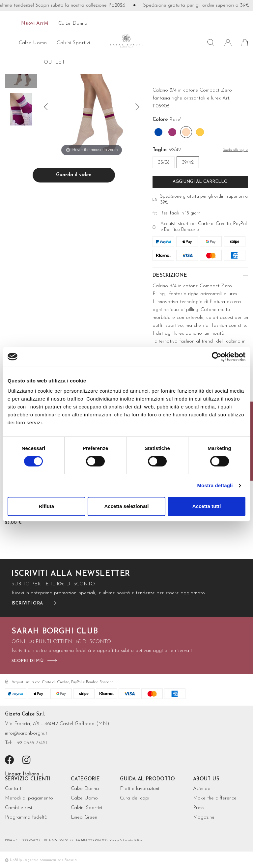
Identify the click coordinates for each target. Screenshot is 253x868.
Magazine (204, 817)
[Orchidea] (172, 132)
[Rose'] (186, 132)
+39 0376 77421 (30, 743)
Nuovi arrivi (35, 24)
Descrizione (170, 276)
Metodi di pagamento (29, 798)
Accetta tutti (207, 506)
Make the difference (215, 798)
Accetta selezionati (126, 506)
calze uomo (33, 43)
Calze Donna (85, 789)
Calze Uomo (84, 798)
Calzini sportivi (73, 43)
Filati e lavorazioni (140, 789)
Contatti (14, 789)
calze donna (73, 24)
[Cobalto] (158, 132)
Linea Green (84, 817)
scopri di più (28, 661)
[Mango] (200, 132)
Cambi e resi (18, 808)
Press (199, 808)
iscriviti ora (27, 603)
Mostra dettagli (215, 485)
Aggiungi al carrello (200, 182)
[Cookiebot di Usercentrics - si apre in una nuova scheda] (217, 357)
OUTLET (54, 62)
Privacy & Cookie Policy (125, 840)
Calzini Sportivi (86, 808)
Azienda (202, 789)
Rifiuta (46, 506)
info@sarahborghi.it (26, 733)
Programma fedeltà (26, 817)
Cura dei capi (135, 798)
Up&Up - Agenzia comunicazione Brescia (43, 860)
